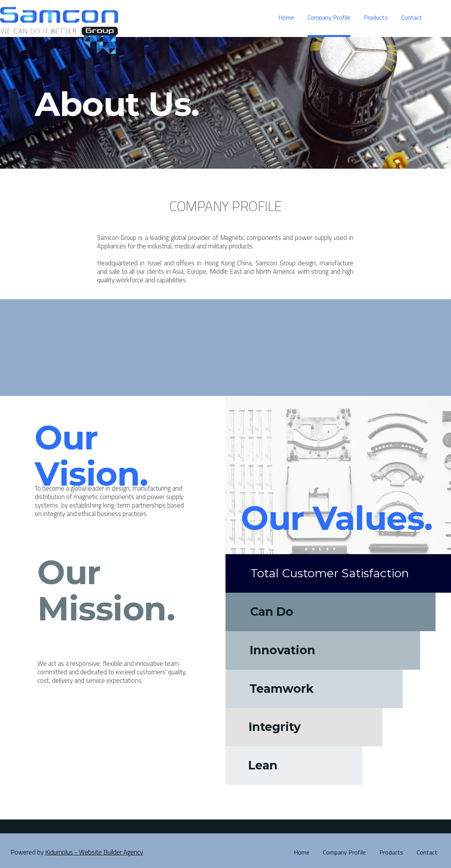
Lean (263, 766)
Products (391, 852)
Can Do (272, 612)
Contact (427, 852)
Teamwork (282, 689)
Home (302, 852)
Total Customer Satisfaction (330, 573)
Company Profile (344, 852)
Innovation (283, 650)
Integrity (275, 727)
